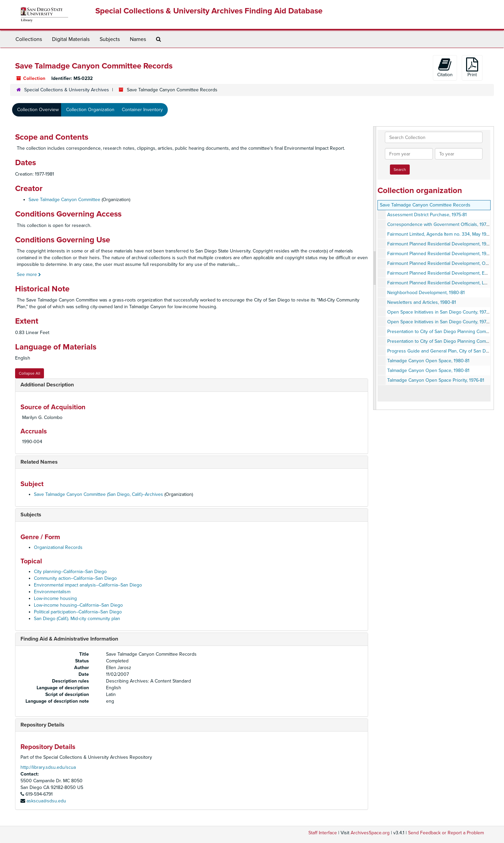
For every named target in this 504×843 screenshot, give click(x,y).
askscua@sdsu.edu (46, 801)
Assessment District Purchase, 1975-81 (427, 215)
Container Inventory (142, 110)
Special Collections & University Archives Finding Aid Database (209, 11)
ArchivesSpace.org (370, 833)
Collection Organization (90, 110)
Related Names (39, 462)
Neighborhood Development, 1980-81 (426, 293)
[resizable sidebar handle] (375, 268)
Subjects (110, 39)
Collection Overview (38, 110)
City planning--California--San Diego (70, 572)
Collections (29, 39)
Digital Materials (71, 39)
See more (29, 274)
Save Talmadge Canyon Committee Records (425, 205)
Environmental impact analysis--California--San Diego (88, 585)
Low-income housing (55, 598)
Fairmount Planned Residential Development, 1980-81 (442, 244)
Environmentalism (52, 592)
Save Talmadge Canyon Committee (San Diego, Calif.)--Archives (98, 494)
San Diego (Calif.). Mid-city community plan (77, 619)
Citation (445, 67)
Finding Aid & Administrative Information (69, 639)
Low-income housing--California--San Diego (78, 605)
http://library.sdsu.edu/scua (48, 767)
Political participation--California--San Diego (78, 612)
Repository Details (42, 725)
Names (138, 39)
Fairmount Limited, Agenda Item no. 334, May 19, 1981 (442, 234)
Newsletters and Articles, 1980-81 (422, 302)
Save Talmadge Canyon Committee (64, 200)
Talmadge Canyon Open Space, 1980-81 (428, 361)
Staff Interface (323, 833)
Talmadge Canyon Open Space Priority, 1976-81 (436, 380)
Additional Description (47, 385)
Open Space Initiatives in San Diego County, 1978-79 (441, 312)
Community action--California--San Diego (75, 578)
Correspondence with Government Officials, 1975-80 (442, 224)
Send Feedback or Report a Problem (446, 833)
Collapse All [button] (30, 373)
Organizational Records (58, 547)
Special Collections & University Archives (67, 90)
